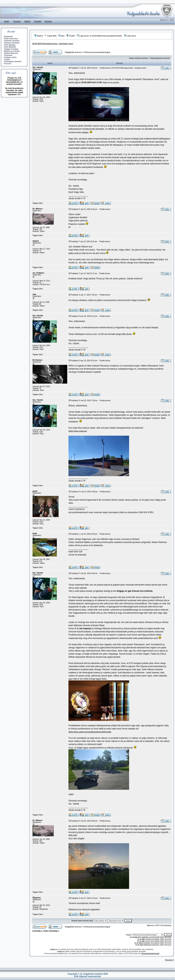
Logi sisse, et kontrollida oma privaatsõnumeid (99, 36)
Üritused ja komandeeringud (97, 52)
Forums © (170, 960)
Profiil (71, 36)
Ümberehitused (11, 53)
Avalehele (8, 36)
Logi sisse (130, 36)
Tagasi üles (38, 203)
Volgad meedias (11, 49)
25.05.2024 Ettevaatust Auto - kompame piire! (53, 44)
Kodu (7, 21)
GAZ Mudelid (10, 47)
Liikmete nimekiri (12, 41)
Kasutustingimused (150, 953)
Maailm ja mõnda (12, 51)
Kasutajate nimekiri (13, 61)
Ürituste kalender (12, 43)
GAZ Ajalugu (10, 45)
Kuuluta (48, 21)
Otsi (61, 36)
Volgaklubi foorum (73, 52)
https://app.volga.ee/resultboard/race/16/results (90, 732)
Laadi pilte (50, 36)
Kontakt (38, 21)
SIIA (19, 94)
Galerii (27, 21)
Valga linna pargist (111, 82)
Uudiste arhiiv (10, 57)
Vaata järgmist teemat (160, 58)
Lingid (7, 59)
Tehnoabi (8, 55)
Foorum (17, 21)
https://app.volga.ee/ (78, 431)
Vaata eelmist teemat (138, 58)
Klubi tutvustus (11, 39)
